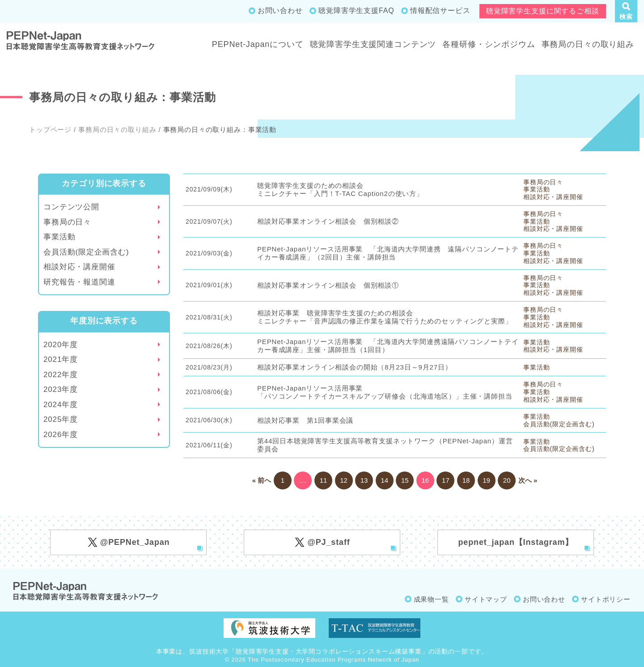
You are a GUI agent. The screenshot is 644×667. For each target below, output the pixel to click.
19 (486, 480)
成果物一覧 (431, 599)
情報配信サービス (440, 11)
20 (507, 480)
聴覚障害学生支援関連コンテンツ (373, 44)
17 (446, 480)
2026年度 (61, 435)
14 (384, 480)
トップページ (50, 130)
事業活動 (59, 237)
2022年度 (61, 375)
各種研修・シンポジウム (489, 44)
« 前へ (262, 480)
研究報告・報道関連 (79, 282)
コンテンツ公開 (71, 207)
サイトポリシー (606, 599)
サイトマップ (486, 599)
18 (466, 480)
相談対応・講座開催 (79, 267)
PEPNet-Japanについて (258, 44)
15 (405, 480)
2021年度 (61, 359)
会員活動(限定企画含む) (86, 252)
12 (344, 480)
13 (364, 480)
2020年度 (61, 345)
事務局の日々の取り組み (588, 44)
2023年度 (61, 389)
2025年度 (61, 419)
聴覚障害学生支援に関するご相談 (543, 11)
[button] (626, 11)
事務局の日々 (67, 222)
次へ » (528, 480)
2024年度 (61, 405)
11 (324, 480)
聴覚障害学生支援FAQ (356, 11)
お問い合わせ (280, 11)
